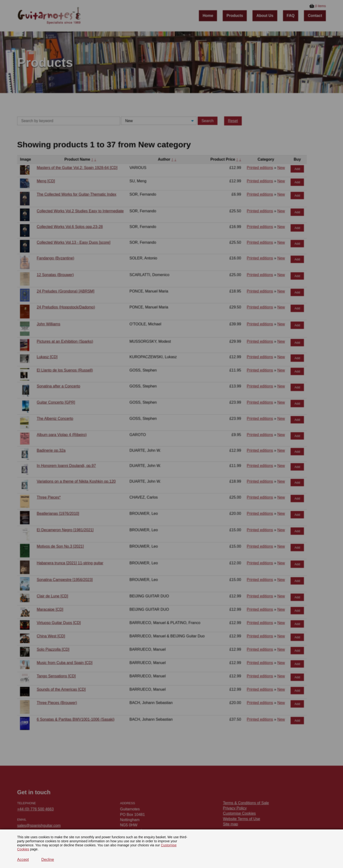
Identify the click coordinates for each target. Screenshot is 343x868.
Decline (48, 860)
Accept (23, 860)
